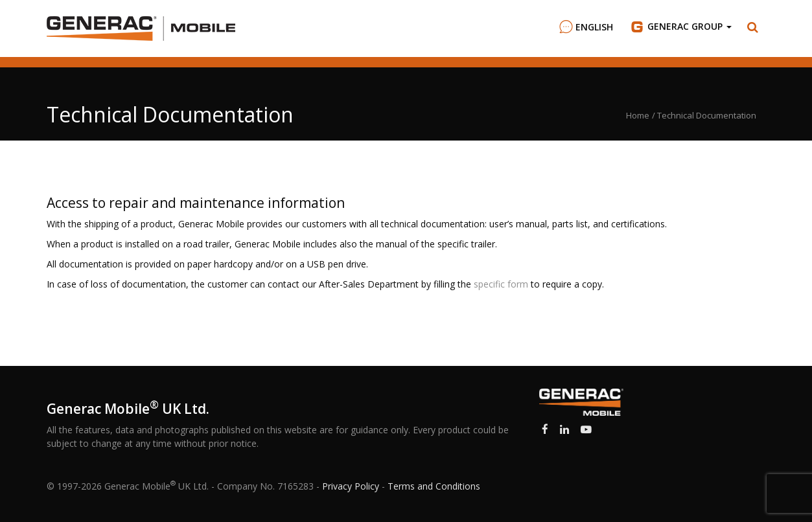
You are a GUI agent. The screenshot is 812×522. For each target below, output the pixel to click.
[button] (753, 27)
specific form (501, 284)
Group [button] (680, 27)
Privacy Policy (351, 486)
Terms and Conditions (434, 486)
